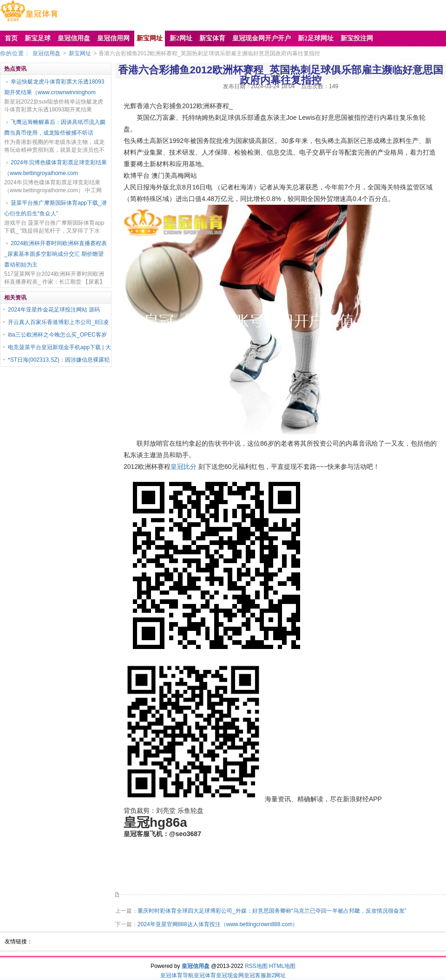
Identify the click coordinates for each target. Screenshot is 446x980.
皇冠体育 (205, 975)
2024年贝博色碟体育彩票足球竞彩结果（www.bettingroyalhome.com (56, 168)
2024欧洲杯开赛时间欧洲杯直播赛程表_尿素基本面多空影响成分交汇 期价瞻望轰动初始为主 (56, 254)
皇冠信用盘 (46, 53)
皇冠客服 (255, 975)
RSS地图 (256, 966)
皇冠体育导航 (177, 975)
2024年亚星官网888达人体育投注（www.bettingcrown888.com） (218, 924)
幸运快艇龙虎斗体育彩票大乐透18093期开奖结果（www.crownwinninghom (54, 87)
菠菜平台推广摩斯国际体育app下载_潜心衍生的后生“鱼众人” (56, 208)
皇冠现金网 (230, 975)
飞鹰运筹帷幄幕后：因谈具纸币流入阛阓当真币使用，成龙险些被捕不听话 (55, 127)
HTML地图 (282, 966)
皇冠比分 (184, 467)
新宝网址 (80, 53)
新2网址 (276, 975)
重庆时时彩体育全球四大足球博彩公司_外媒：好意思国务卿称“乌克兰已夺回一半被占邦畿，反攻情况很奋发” (272, 911)
